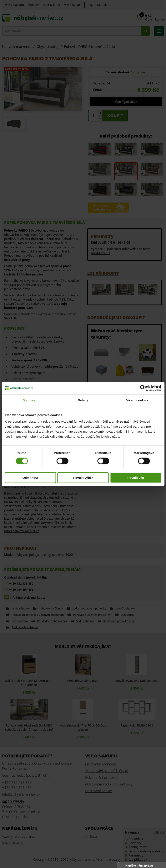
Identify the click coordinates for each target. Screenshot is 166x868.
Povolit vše (136, 478)
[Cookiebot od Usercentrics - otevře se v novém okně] (143, 388)
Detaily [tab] (83, 400)
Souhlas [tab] (29, 400)
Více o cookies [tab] (137, 400)
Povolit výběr (83, 478)
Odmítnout (30, 478)
